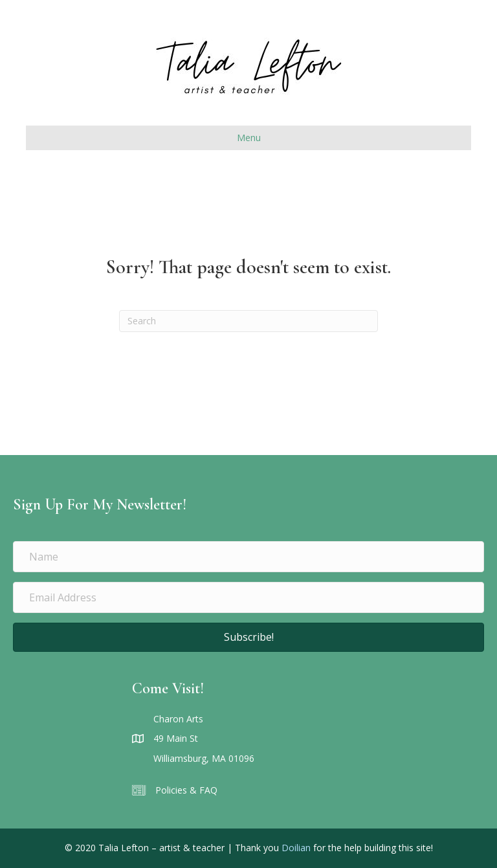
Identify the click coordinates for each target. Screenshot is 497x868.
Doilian (296, 848)
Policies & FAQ (186, 790)
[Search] (248, 321)
